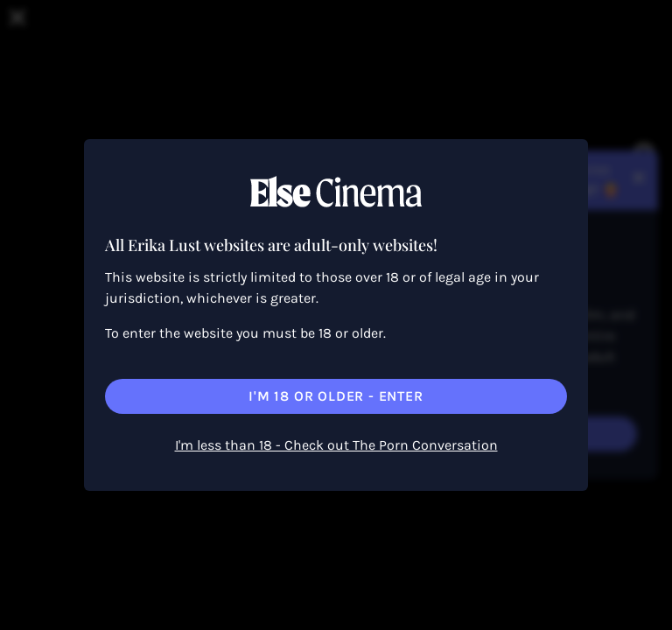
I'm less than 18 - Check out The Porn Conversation (336, 445)
